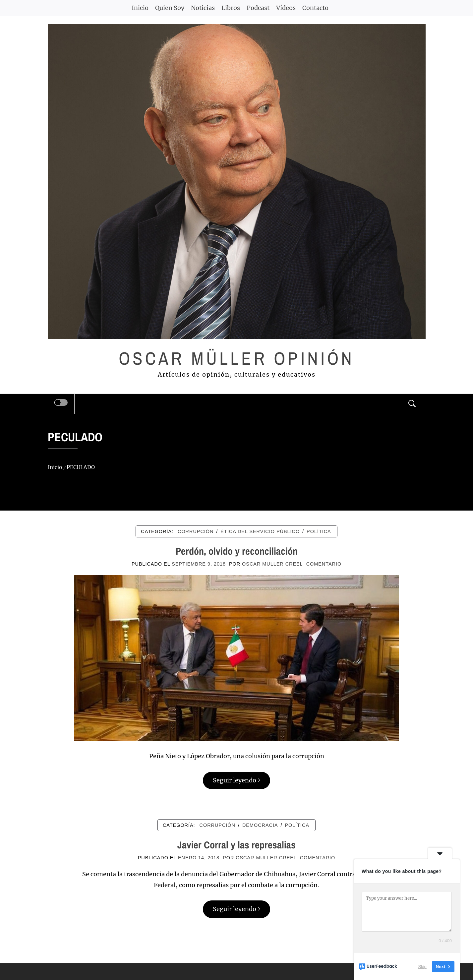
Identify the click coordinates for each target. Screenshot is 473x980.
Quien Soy (170, 8)
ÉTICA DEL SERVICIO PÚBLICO (260, 531)
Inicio (140, 8)
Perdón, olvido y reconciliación (237, 551)
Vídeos (286, 8)
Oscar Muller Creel (272, 564)
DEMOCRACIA (260, 825)
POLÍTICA (319, 531)
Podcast (258, 8)
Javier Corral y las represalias (236, 845)
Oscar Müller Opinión (236, 358)
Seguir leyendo (236, 780)
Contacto (315, 8)
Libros (231, 8)
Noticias (203, 8)
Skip (422, 967)
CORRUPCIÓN (196, 531)
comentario (324, 564)
